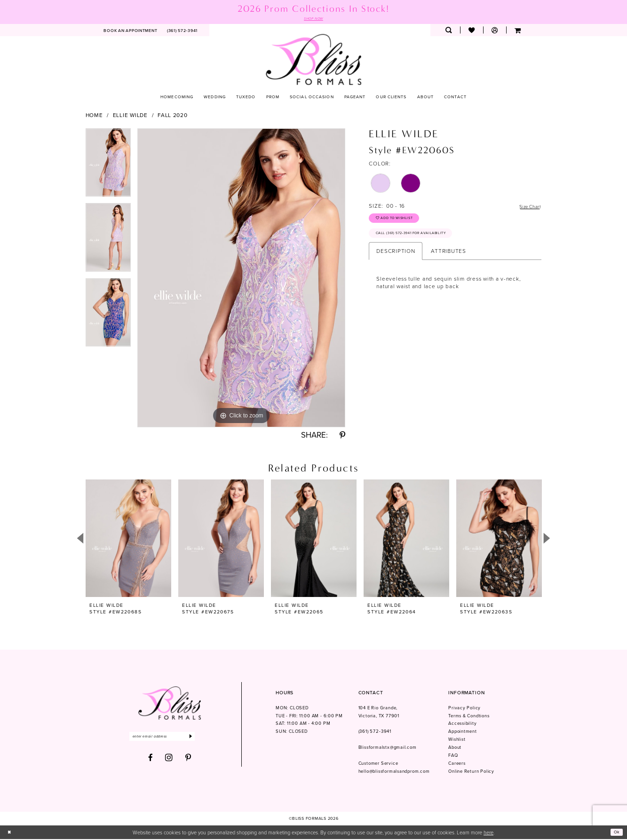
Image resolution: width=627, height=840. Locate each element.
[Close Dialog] (10, 833)
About (455, 748)
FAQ (453, 756)
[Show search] (448, 31)
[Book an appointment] (131, 31)
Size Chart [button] (527, 207)
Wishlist (457, 740)
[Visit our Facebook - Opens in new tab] (151, 761)
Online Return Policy (471, 772)
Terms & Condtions (469, 717)
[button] (495, 31)
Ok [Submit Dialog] (616, 833)
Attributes (448, 258)
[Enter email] (170, 738)
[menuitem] (131, 31)
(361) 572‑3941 (375, 732)
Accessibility (462, 724)
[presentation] (128, 539)
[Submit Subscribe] (205, 738)
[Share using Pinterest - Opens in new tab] (342, 436)
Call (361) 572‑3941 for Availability (419, 240)
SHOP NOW (314, 19)
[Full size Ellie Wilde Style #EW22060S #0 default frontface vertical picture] (241, 279)
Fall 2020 (173, 116)
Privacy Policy (464, 709)
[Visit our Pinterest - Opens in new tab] (188, 761)
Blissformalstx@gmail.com (388, 748)
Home (94, 116)
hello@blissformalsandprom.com (394, 772)
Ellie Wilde (130, 116)
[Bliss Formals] (313, 60)
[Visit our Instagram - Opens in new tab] (169, 761)
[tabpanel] (108, 167)
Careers (457, 764)
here (488, 833)
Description (396, 258)
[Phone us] (183, 31)
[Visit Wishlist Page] (472, 31)
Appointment (463, 732)
